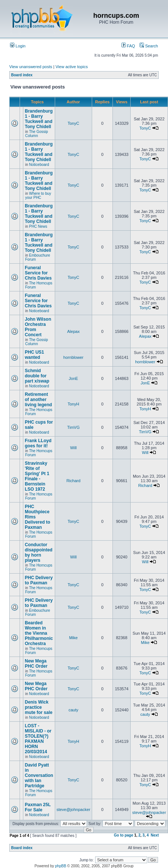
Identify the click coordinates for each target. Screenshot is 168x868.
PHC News (38, 226)
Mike (73, 638)
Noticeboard (39, 165)
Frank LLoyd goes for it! (38, 443)
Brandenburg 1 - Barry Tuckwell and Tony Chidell (39, 119)
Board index (22, 75)
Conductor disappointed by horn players (39, 552)
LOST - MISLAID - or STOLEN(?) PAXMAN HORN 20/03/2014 (38, 739)
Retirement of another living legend (38, 400)
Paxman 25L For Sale (38, 807)
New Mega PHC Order (36, 664)
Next (155, 835)
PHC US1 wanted (34, 355)
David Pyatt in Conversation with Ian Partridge (39, 775)
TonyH (73, 404)
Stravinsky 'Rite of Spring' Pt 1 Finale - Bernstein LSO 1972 (37, 476)
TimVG (73, 427)
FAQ (128, 46)
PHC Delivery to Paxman (39, 580)
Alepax (74, 331)
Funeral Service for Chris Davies (38, 273)
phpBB (61, 866)
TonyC (73, 123)
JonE (73, 378)
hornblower (73, 357)
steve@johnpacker (73, 809)
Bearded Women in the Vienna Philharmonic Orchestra (39, 633)
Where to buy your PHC (38, 196)
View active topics (72, 67)
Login (18, 46)
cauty (73, 710)
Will (73, 448)
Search (149, 46)
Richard (73, 481)
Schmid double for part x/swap (37, 376)
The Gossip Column (37, 134)
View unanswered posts (31, 67)
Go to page (124, 835)
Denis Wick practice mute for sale (39, 707)
